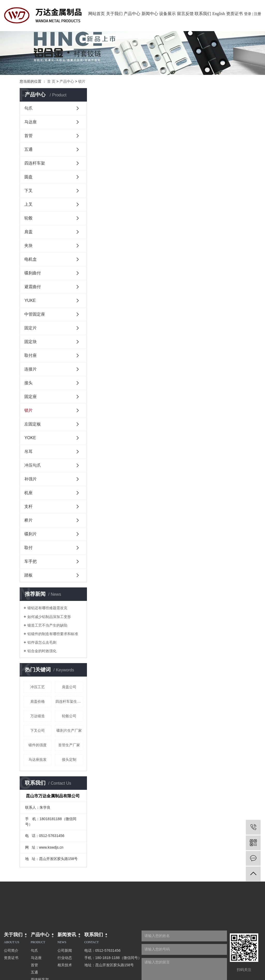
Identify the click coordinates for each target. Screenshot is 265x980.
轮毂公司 (69, 716)
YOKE (30, 438)
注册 (257, 14)
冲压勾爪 (33, 465)
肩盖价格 (38, 701)
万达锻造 (38, 716)
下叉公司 (38, 730)
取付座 (31, 355)
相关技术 (65, 965)
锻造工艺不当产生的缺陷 (47, 625)
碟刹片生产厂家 (69, 730)
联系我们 (203, 14)
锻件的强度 (38, 745)
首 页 (51, 81)
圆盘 (28, 177)
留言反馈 (185, 14)
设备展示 (167, 14)
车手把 (31, 561)
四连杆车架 (35, 163)
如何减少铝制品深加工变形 (49, 617)
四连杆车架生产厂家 (69, 701)
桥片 (28, 520)
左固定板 (33, 424)
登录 (248, 14)
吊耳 (28, 452)
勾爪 (28, 108)
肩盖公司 (69, 687)
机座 (28, 493)
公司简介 (11, 950)
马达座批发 (38, 759)
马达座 (31, 122)
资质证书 (234, 14)
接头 (28, 383)
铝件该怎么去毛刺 (42, 642)
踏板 (28, 575)
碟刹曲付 (33, 273)
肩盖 (28, 232)
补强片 (31, 479)
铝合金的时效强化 (42, 651)
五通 (28, 149)
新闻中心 (150, 14)
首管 (28, 136)
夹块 (28, 246)
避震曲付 (33, 287)
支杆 (28, 506)
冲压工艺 (38, 687)
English (219, 14)
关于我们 (114, 14)
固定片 (31, 328)
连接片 (31, 369)
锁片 (82, 81)
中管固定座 (35, 314)
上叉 (28, 204)
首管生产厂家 (69, 745)
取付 (28, 548)
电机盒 (31, 259)
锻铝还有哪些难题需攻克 (47, 608)
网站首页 (97, 14)
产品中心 (132, 14)
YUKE (30, 300)
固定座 (31, 397)
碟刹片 (31, 534)
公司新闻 (65, 950)
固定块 (31, 342)
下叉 (28, 191)
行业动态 (65, 958)
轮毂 (28, 218)
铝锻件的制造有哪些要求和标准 (53, 634)
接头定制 (69, 759)
